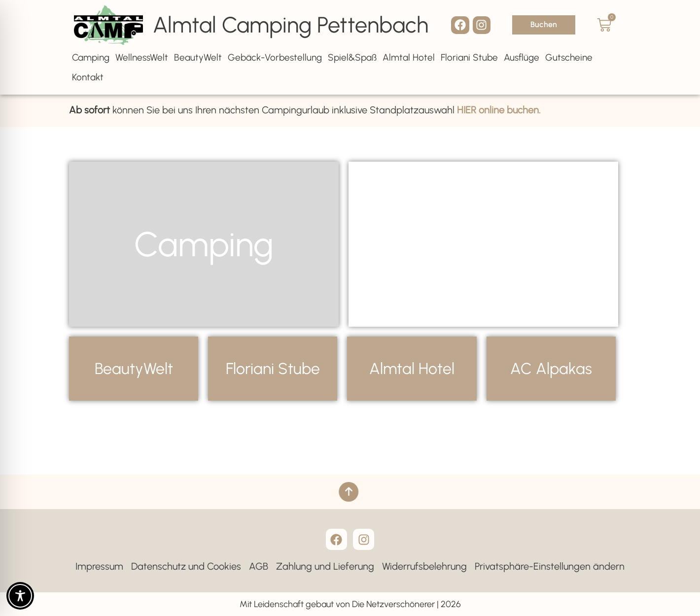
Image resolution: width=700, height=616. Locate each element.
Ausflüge (522, 57)
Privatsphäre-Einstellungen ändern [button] (550, 566)
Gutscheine (569, 57)
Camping (91, 57)
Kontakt (88, 77)
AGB (259, 566)
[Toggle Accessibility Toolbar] (20, 596)
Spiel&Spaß (352, 57)
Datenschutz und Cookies (186, 566)
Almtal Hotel (409, 57)
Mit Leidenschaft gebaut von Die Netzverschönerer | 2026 (350, 604)
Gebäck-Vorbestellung (275, 57)
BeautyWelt (198, 57)
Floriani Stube (469, 57)
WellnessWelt (142, 57)
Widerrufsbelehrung (424, 566)
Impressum (99, 566)
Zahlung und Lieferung (325, 566)
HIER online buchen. (499, 108)
